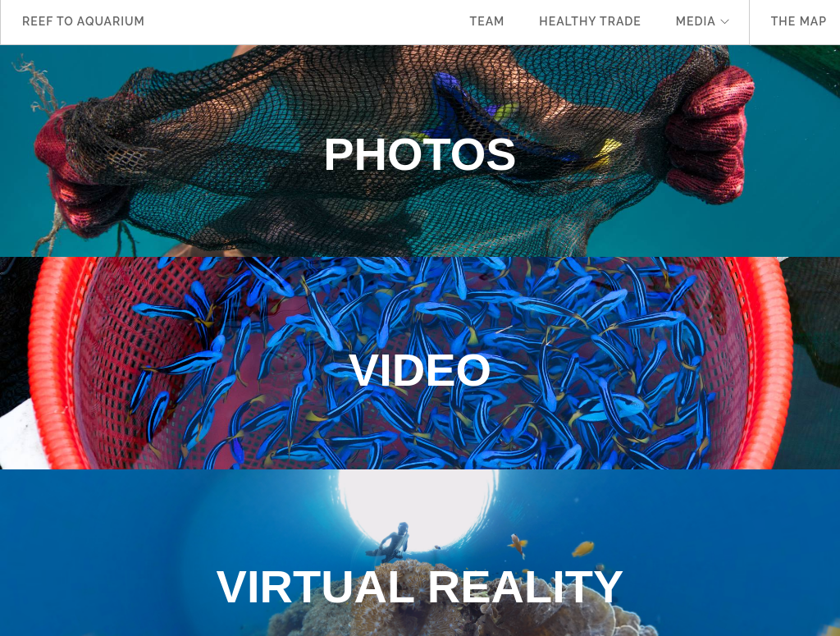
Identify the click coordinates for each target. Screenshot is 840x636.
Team (488, 21)
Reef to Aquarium (84, 21)
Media (696, 21)
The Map (799, 21)
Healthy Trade (590, 21)
